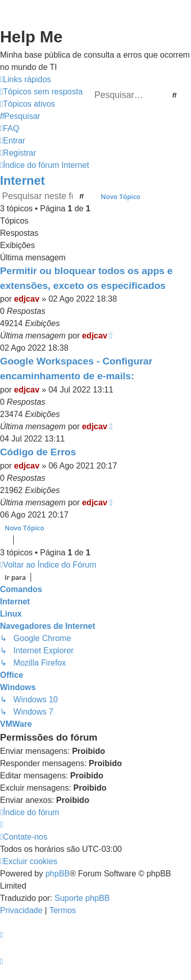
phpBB (58, 874)
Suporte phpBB (82, 898)
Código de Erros (38, 452)
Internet (22, 180)
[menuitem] (41, 92)
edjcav (27, 299)
